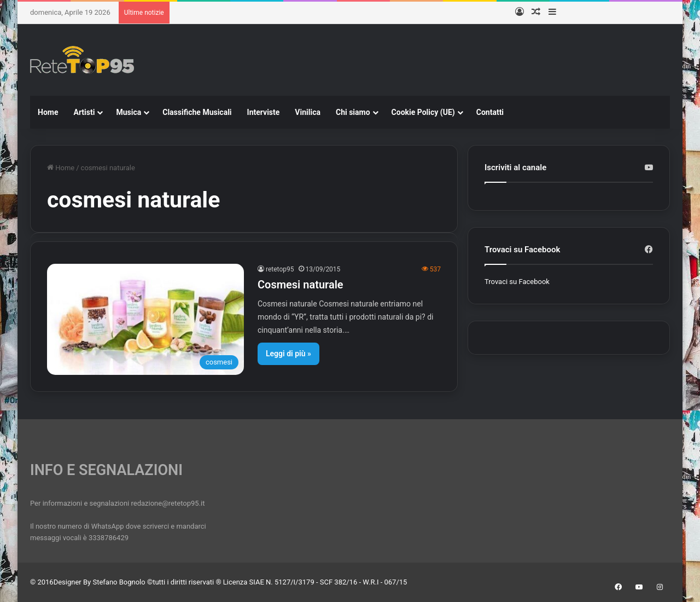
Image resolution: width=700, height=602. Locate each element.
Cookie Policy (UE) (423, 112)
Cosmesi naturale (301, 285)
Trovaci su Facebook (517, 282)
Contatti (490, 112)
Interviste (264, 112)
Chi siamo (353, 112)
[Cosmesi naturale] (145, 319)
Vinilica (308, 112)
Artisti (84, 112)
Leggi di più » (288, 354)
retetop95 (280, 269)
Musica (129, 112)
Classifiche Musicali (197, 112)
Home (48, 112)
